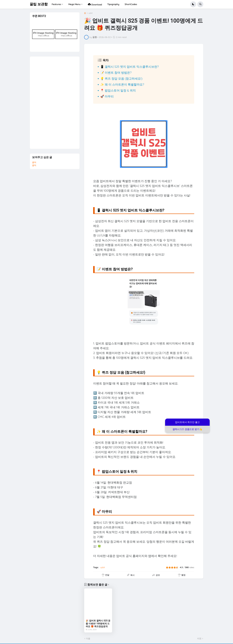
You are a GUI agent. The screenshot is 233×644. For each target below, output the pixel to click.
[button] (193, 4)
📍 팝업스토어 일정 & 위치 (118, 90)
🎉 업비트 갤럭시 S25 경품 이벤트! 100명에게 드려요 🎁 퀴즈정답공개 (98, 624)
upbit (90, 13)
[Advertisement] (54, 101)
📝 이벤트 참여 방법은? (116, 73)
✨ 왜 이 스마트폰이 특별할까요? (122, 84)
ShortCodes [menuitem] (131, 4)
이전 (199, 638)
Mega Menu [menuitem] (74, 4)
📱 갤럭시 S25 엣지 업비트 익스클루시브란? (130, 67)
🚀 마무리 (107, 96)
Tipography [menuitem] (113, 4)
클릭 (34, 162)
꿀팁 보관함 (39, 4)
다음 (88, 638)
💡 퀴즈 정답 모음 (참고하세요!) (121, 78)
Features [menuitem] (56, 4)
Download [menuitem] (95, 4)
